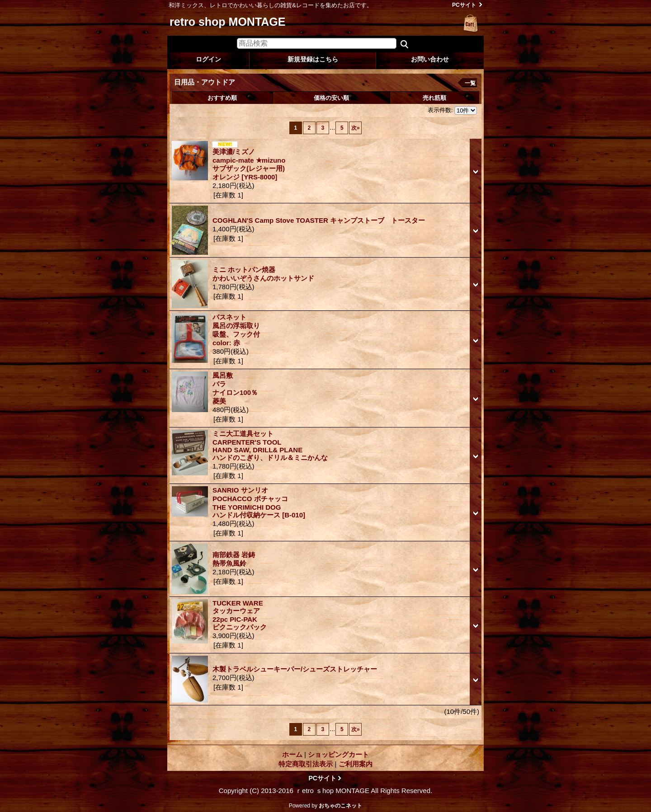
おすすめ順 (222, 98)
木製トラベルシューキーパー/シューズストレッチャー (295, 669)
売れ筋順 (434, 98)
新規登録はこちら (313, 59)
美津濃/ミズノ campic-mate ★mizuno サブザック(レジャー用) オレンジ (249, 164)
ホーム (292, 754)
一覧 (470, 83)
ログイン (208, 59)
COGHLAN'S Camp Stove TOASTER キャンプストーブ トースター (322, 220)
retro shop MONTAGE (227, 22)
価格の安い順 (331, 98)
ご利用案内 (356, 764)
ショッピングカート (471, 23)
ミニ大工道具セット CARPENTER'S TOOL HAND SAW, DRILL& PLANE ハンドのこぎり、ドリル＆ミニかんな (270, 446)
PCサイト (464, 5)
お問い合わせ (430, 59)
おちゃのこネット (340, 806)
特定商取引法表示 (306, 764)
